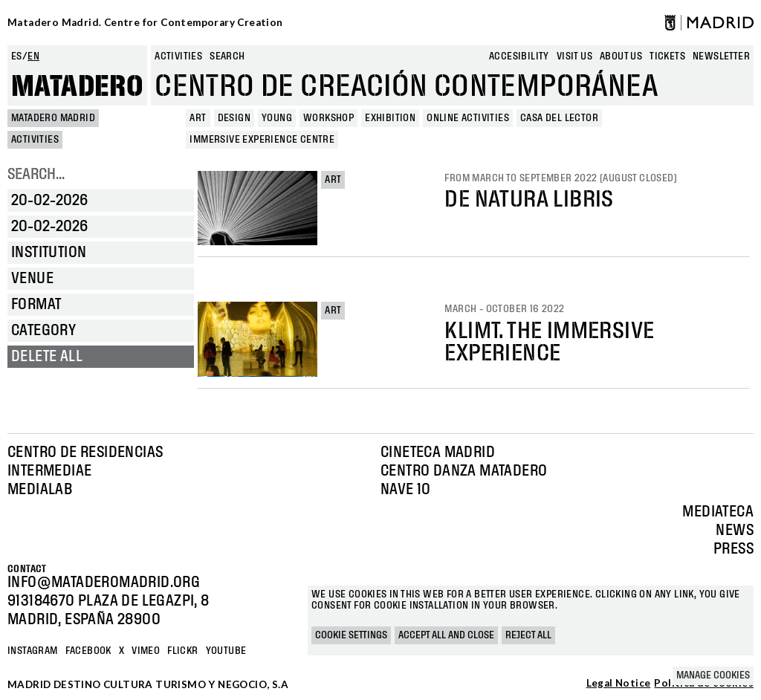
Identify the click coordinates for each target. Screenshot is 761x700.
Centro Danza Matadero (464, 471)
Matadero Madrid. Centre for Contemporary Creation (145, 22)
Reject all (528, 635)
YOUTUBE (226, 651)
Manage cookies (713, 675)
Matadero (77, 87)
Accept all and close (446, 635)
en (33, 56)
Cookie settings (351, 635)
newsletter (721, 56)
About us (621, 56)
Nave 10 (406, 490)
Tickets (667, 56)
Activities (178, 56)
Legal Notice (619, 684)
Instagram (33, 651)
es (17, 56)
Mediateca (718, 512)
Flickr (182, 651)
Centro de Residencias (85, 453)
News (735, 531)
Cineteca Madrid (438, 453)
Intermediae (49, 471)
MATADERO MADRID (53, 118)
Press (734, 549)
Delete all (47, 357)
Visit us (574, 56)
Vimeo (146, 651)
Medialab (40, 490)
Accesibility (519, 56)
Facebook (88, 651)
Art (333, 180)
